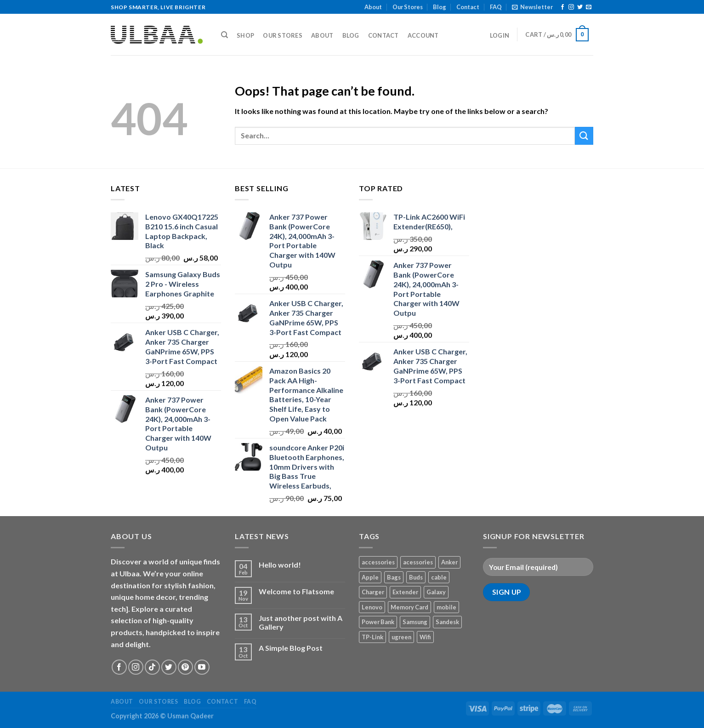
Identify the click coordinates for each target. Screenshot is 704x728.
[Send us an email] (589, 7)
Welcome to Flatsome (296, 591)
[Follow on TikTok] (152, 667)
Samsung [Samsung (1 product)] (415, 622)
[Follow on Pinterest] (185, 667)
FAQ (496, 7)
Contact (468, 7)
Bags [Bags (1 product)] (394, 577)
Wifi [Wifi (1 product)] (425, 637)
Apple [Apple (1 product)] (370, 577)
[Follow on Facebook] (562, 7)
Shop (245, 35)
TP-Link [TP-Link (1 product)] (372, 637)
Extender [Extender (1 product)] (405, 592)
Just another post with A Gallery (301, 622)
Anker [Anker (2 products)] (449, 562)
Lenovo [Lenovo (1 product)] (372, 607)
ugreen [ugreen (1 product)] (401, 637)
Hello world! (280, 565)
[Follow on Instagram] (571, 7)
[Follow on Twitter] (580, 7)
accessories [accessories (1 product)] (378, 562)
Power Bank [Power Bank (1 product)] (378, 622)
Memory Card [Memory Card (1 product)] (409, 607)
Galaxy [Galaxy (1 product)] (436, 592)
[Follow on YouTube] (202, 667)
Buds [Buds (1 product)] (416, 577)
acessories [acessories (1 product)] (418, 562)
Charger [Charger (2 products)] (373, 592)
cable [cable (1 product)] (439, 577)
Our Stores (408, 7)
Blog (440, 7)
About (373, 7)
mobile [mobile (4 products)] (446, 607)
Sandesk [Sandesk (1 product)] (447, 622)
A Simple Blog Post (291, 648)
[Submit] (584, 136)
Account (423, 35)
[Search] (224, 35)
